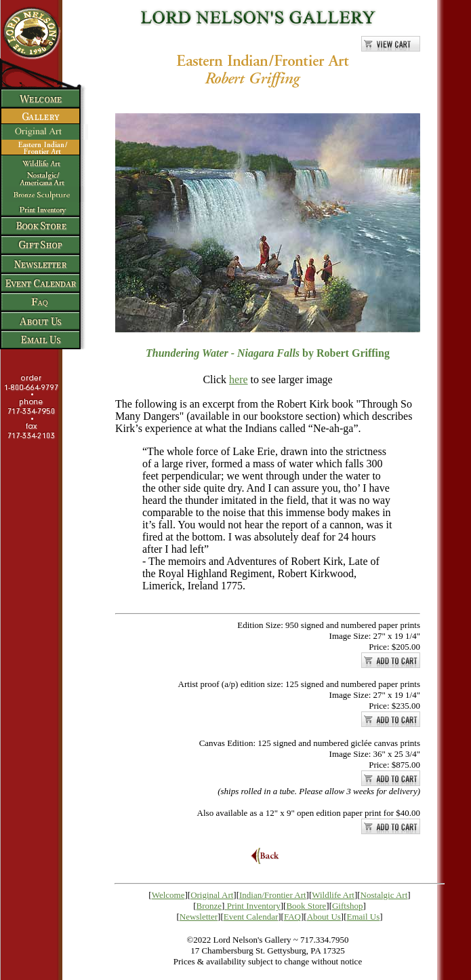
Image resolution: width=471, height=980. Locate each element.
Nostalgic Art (384, 895)
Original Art (212, 895)
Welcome (168, 895)
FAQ (292, 917)
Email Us (364, 917)
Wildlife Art (333, 895)
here (239, 379)
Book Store (306, 906)
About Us (324, 917)
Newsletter (199, 917)
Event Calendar (251, 917)
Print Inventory (254, 906)
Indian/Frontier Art (273, 895)
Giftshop (348, 906)
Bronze (209, 906)
